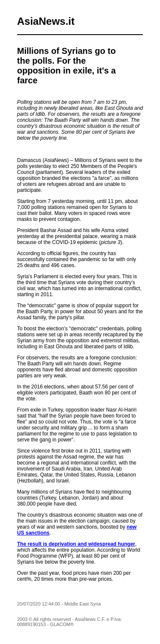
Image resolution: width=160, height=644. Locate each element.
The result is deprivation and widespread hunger (76, 544)
